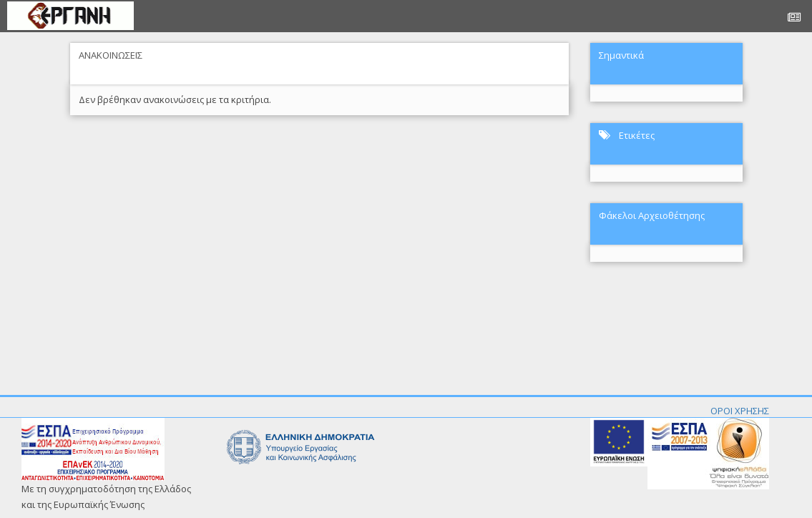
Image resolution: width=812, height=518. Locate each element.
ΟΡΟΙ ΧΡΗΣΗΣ (740, 411)
